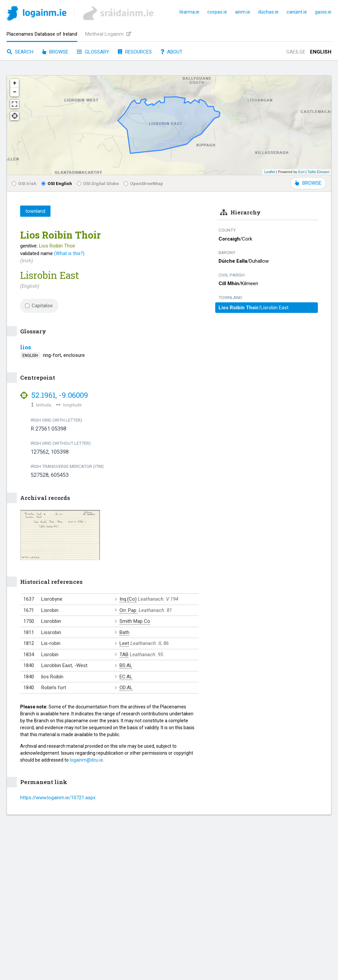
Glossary (93, 52)
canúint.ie (297, 12)
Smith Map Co (135, 621)
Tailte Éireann (318, 172)
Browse (55, 52)
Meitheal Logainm (108, 34)
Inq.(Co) (128, 599)
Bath (124, 632)
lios (26, 347)
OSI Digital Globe (98, 183)
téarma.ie (189, 12)
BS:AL (126, 665)
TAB (124, 655)
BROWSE (308, 183)
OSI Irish (24, 183)
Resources (135, 52)
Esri (302, 172)
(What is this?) (69, 253)
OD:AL (126, 688)
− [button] (15, 92)
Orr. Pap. (128, 610)
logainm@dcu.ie (86, 760)
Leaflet (270, 172)
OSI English (57, 183)
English (321, 52)
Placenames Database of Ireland (42, 34)
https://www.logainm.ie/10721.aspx (58, 798)
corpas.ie (217, 12)
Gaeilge (296, 52)
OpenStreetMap (143, 183)
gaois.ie (323, 12)
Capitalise (39, 306)
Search (20, 52)
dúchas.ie (268, 12)
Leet (124, 643)
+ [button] (15, 83)
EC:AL (126, 677)
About (171, 52)
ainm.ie (243, 12)
